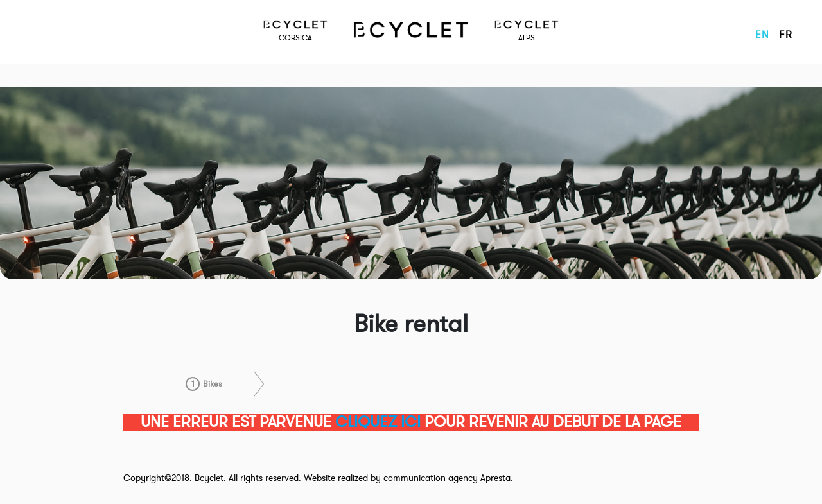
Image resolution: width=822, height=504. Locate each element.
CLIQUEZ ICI (378, 422)
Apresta (495, 478)
